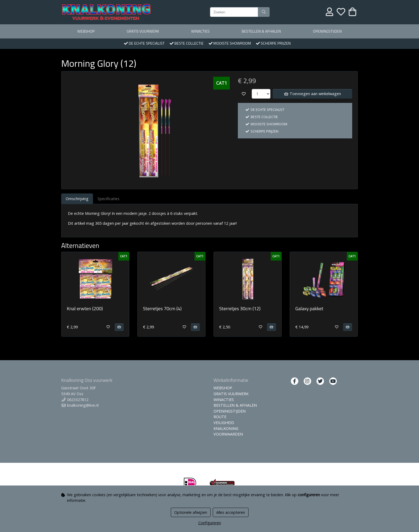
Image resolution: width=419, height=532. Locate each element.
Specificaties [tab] (108, 199)
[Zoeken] (234, 12)
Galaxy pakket (309, 308)
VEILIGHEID (224, 423)
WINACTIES (200, 31)
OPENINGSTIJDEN (327, 31)
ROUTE (220, 417)
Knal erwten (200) (85, 308)
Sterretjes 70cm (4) (162, 308)
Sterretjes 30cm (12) (240, 308)
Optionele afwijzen (191, 512)
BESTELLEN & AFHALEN (261, 31)
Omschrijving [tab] (77, 199)
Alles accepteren (231, 512)
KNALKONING (226, 428)
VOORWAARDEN (228, 434)
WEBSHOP (86, 31)
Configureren (210, 523)
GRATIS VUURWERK (143, 31)
